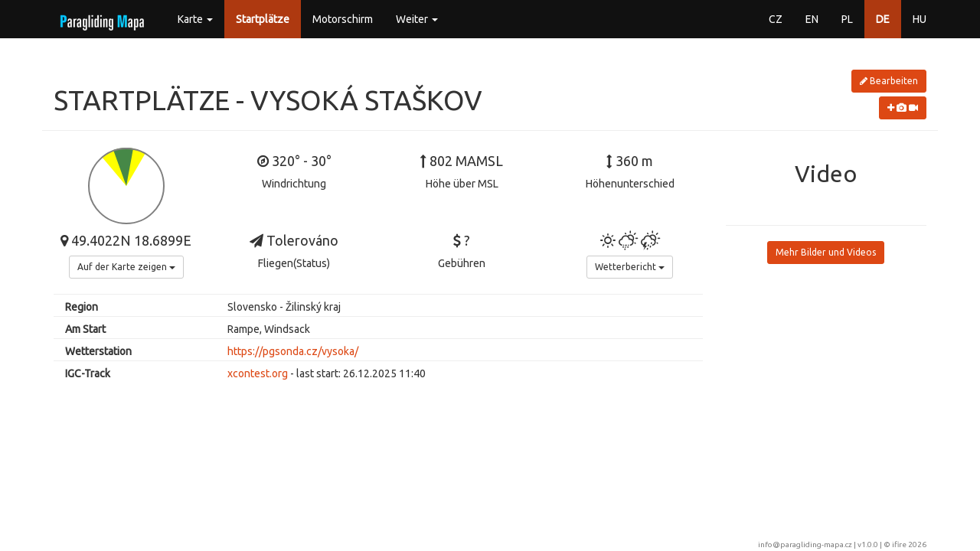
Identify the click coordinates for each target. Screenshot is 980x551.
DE (883, 19)
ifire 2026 (909, 544)
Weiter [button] (417, 19)
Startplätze (263, 19)
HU (920, 19)
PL (847, 19)
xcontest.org (258, 373)
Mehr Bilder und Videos (826, 252)
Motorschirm (343, 19)
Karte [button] (195, 19)
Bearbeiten (889, 81)
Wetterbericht (630, 267)
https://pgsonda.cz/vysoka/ (293, 351)
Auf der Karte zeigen (126, 267)
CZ (776, 19)
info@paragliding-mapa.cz (805, 544)
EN (812, 19)
